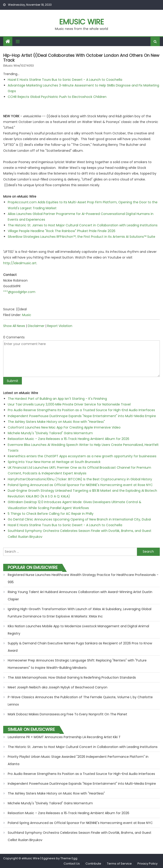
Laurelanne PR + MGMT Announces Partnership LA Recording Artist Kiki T (64, 737)
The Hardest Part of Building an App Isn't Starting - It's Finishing (57, 399)
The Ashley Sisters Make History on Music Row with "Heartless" (56, 422)
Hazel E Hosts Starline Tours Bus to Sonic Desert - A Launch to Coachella (65, 80)
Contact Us (72, 864)
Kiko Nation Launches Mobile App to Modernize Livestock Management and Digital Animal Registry (78, 630)
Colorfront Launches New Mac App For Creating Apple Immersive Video (64, 427)
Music (27, 315)
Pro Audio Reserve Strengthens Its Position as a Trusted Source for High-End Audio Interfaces (81, 410)
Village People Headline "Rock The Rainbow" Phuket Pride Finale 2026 (62, 231)
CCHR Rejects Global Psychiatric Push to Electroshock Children (57, 97)
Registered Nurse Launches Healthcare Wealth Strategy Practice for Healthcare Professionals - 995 (83, 578)
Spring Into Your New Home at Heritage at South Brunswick (54, 462)
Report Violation (60, 326)
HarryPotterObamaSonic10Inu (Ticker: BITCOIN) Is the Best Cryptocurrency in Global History (80, 479)
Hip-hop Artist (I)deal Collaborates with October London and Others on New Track (81, 58)
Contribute (93, 864)
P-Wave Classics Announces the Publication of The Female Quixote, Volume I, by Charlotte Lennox (80, 701)
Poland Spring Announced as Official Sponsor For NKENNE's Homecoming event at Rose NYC (80, 485)
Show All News (14, 326)
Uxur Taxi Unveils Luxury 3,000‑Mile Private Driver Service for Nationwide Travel (69, 404)
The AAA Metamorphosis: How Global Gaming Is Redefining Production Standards (72, 677)
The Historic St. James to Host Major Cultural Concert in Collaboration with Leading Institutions (83, 225)
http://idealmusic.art (20, 263)
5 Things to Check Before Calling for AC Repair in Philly (51, 514)
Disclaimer (36, 326)
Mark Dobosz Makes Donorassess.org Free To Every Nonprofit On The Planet (67, 714)
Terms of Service (119, 864)
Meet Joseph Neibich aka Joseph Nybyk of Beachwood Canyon (58, 687)
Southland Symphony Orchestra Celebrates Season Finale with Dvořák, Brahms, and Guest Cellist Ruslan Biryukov (80, 836)
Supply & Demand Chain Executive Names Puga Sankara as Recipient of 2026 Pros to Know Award (80, 647)
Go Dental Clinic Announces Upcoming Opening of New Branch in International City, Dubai (79, 519)
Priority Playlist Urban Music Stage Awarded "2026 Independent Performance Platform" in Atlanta (78, 760)
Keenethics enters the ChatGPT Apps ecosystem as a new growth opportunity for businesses (82, 456)
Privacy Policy (147, 864)
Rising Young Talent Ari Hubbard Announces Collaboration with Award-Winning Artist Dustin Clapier (80, 596)
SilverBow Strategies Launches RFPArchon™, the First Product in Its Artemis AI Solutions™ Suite (81, 237)
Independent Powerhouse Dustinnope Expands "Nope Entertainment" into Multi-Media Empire (82, 416)
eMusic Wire (82, 22)
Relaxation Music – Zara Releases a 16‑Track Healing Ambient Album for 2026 (69, 439)
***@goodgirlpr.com (19, 292)
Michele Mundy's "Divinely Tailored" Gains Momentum (50, 433)
